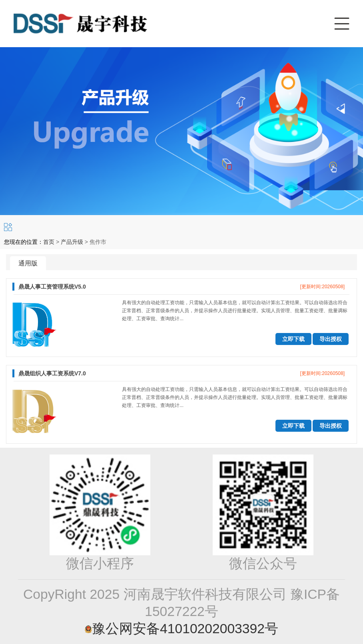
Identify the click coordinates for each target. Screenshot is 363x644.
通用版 (28, 263)
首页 (49, 242)
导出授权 (331, 339)
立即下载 (293, 339)
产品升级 (72, 242)
